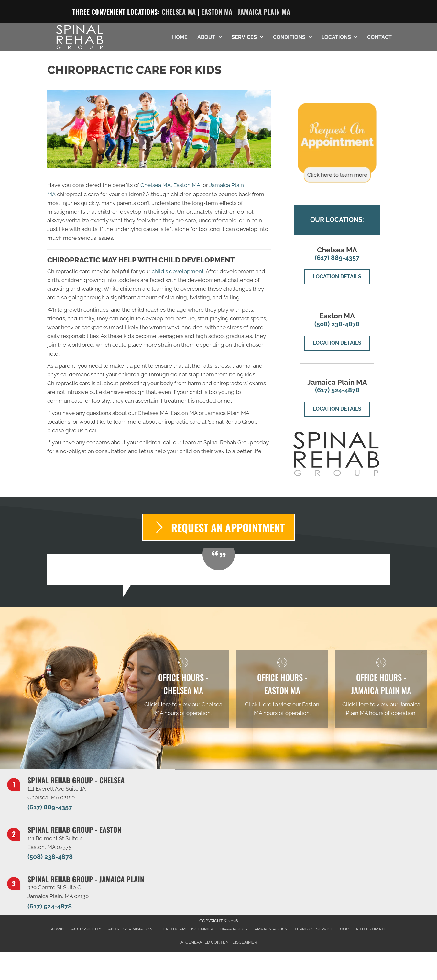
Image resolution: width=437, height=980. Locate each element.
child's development (178, 271)
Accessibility (86, 929)
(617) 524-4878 (337, 390)
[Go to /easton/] (282, 689)
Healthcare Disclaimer (186, 929)
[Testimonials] (219, 569)
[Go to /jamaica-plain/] (381, 689)
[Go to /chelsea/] (183, 689)
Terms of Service (314, 929)
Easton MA (217, 12)
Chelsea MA (179, 12)
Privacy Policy (271, 929)
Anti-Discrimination (130, 929)
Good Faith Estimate (363, 929)
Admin (58, 929)
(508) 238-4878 (337, 324)
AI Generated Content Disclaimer (219, 942)
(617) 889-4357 (337, 258)
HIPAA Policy (234, 929)
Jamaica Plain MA (264, 12)
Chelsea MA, (156, 185)
